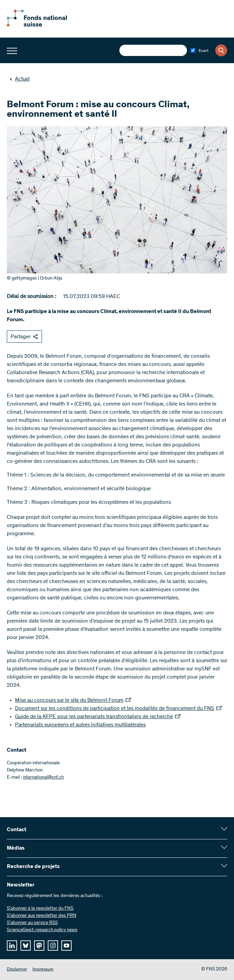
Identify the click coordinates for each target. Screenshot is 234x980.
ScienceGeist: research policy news (42, 930)
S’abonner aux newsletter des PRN (42, 916)
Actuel (20, 79)
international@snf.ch (43, 778)
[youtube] (67, 946)
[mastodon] (39, 946)
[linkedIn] (12, 946)
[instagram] (53, 946)
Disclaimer (17, 970)
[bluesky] (26, 946)
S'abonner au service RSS (32, 923)
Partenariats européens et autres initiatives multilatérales (80, 725)
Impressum (43, 970)
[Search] (221, 50)
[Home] (44, 25)
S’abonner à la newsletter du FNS (40, 909)
